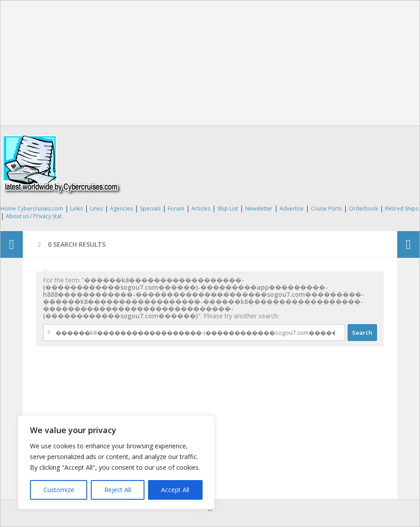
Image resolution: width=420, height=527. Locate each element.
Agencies (121, 209)
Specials (150, 209)
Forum (176, 209)
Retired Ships (402, 209)
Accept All (175, 490)
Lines (96, 209)
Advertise (292, 209)
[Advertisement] (210, 63)
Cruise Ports (326, 209)
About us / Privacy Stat (34, 216)
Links (76, 209)
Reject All (118, 490)
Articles (201, 209)
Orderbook (363, 209)
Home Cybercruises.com (32, 209)
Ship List (228, 209)
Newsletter (259, 209)
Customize (59, 490)
